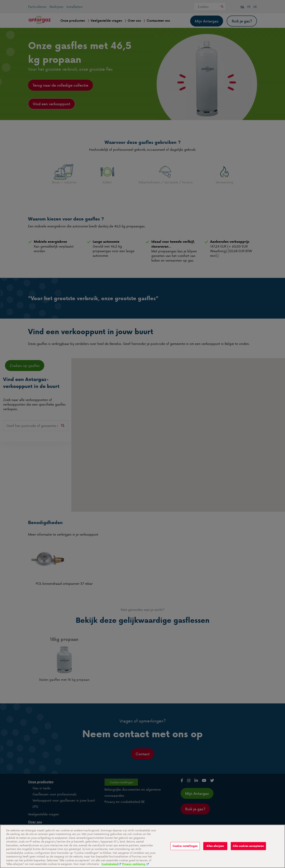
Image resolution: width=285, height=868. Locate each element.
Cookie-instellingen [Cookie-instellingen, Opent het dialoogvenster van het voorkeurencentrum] (185, 850)
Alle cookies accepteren (248, 850)
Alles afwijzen (215, 850)
